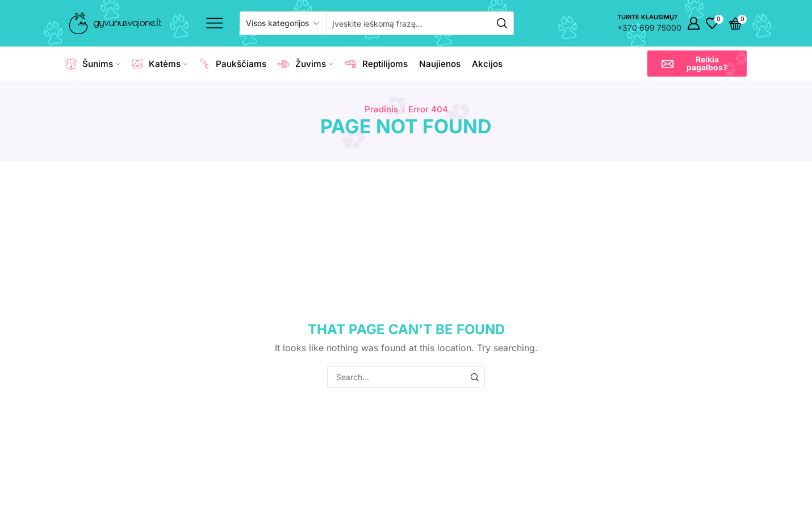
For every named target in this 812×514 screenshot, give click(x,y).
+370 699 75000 (649, 28)
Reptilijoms (376, 64)
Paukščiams (233, 64)
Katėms (160, 64)
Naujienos (440, 64)
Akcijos (487, 64)
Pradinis (381, 109)
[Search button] (502, 23)
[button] (697, 64)
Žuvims (305, 64)
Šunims (93, 64)
